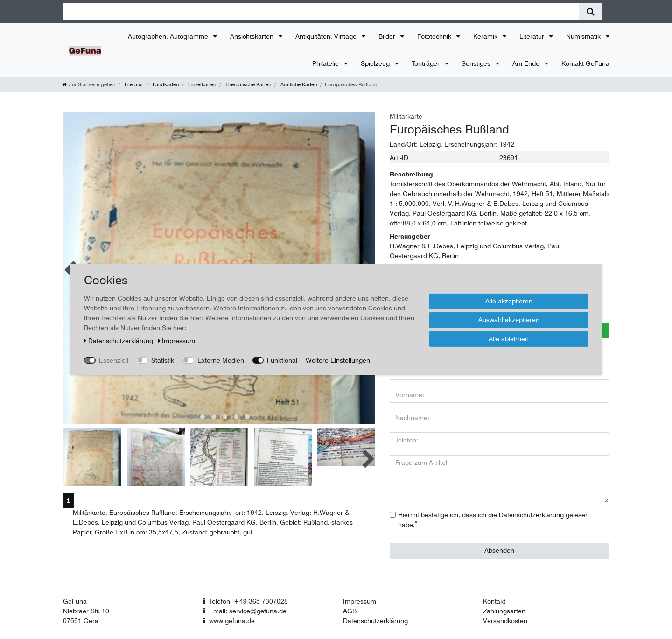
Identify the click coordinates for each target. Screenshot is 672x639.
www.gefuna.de (232, 621)
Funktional (282, 360)
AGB (350, 611)
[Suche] (591, 12)
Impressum (360, 601)
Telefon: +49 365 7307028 (248, 601)
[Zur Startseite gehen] (89, 84)
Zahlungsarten (504, 611)
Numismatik (584, 36)
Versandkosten (505, 621)
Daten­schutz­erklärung (119, 340)
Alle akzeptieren (509, 301)
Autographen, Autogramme (169, 36)
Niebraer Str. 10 (86, 611)
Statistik (163, 360)
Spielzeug (376, 63)
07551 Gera (81, 621)
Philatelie (326, 63)
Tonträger (427, 63)
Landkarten (165, 84)
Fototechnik (435, 36)
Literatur (533, 36)
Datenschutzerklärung (375, 621)
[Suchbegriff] (321, 12)
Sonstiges (477, 63)
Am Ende (527, 63)
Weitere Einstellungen (338, 360)
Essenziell (114, 360)
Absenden (499, 550)
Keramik (486, 36)
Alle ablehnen (509, 338)
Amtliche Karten (298, 84)
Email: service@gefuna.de (248, 611)
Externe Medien (221, 360)
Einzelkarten (201, 84)
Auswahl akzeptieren (509, 320)
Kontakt (494, 601)
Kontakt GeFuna (585, 63)
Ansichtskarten (253, 36)
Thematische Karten (248, 84)
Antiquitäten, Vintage (327, 36)
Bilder (388, 36)
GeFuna (75, 601)
